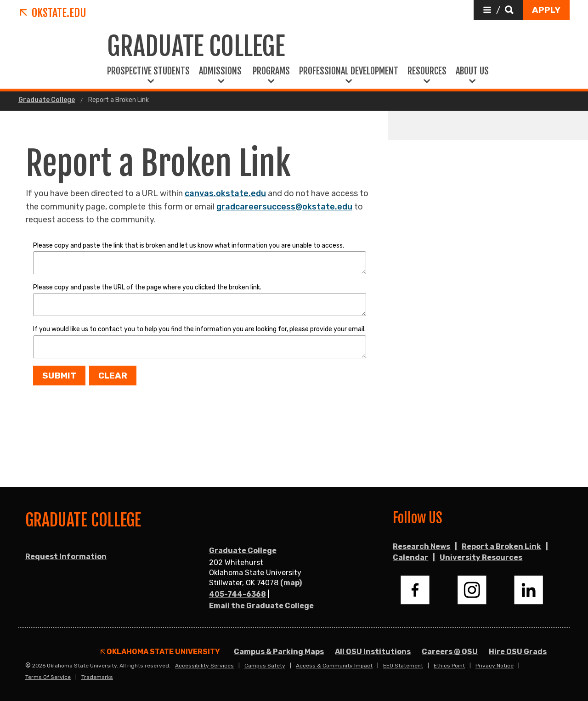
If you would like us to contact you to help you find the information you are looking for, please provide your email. (199, 329)
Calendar (410, 557)
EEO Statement (403, 666)
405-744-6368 (237, 594)
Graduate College (47, 100)
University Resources (481, 557)
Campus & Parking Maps (279, 652)
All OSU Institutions (373, 652)
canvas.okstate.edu (225, 193)
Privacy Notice (495, 666)
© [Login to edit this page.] (28, 666)
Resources (427, 71)
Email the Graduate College (261, 606)
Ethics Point (449, 666)
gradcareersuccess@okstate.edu (284, 207)
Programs (271, 71)
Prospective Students (148, 71)
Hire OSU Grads (518, 652)
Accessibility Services (204, 666)
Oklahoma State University (160, 652)
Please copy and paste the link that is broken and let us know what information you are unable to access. (189, 246)
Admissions (221, 71)
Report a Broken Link (501, 546)
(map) (291, 583)
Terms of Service (48, 677)
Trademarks (97, 677)
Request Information (66, 557)
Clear (113, 376)
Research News (421, 546)
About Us (472, 71)
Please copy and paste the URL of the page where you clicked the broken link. (147, 287)
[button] (498, 10)
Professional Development (349, 71)
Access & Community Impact (334, 666)
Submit (59, 376)
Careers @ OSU (450, 652)
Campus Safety (265, 666)
